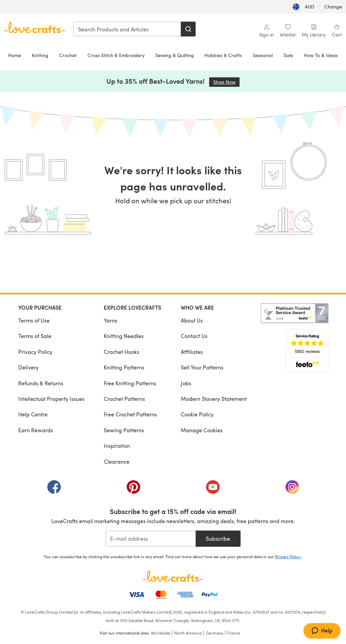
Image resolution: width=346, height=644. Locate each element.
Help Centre (33, 414)
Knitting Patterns (124, 367)
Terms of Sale (35, 336)
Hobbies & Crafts (223, 55)
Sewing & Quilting (175, 55)
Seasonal (263, 55)
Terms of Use (34, 320)
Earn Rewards (36, 430)
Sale (288, 55)
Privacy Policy (35, 352)
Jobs (186, 383)
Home (15, 55)
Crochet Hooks (121, 352)
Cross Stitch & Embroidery (116, 55)
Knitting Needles (124, 336)
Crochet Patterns (124, 399)
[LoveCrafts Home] (173, 576)
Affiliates (192, 352)
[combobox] (127, 29)
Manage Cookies (202, 430)
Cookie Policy (197, 414)
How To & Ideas (321, 55)
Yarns (110, 320)
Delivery (28, 367)
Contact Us (194, 336)
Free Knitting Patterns (130, 383)
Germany (215, 633)
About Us (192, 320)
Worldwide (160, 633)
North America (188, 633)
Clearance (117, 461)
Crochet (68, 55)
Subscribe (218, 538)
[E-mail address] (151, 539)
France (234, 633)
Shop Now (226, 82)
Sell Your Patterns (202, 367)
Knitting (40, 55)
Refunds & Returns (41, 383)
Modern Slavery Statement (214, 399)
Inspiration (117, 446)
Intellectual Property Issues (51, 399)
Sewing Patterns (124, 430)
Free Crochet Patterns (130, 414)
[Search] (188, 29)
